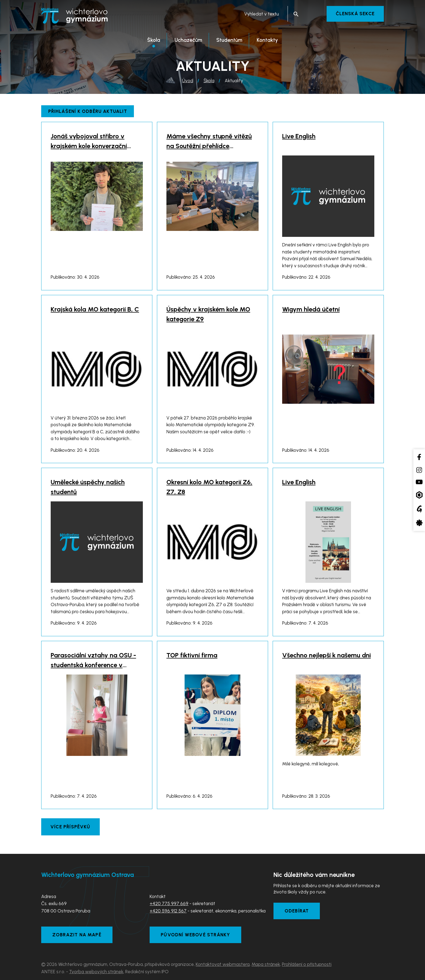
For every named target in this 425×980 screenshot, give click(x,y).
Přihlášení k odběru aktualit (88, 111)
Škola (209, 81)
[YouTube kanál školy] (419, 482)
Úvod (188, 81)
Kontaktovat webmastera (223, 964)
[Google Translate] (419, 509)
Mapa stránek (266, 964)
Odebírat (297, 911)
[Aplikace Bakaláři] (419, 495)
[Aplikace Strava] (419, 523)
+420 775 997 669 (169, 903)
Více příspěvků (70, 827)
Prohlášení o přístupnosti (307, 964)
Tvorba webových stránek (96, 972)
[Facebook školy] (419, 457)
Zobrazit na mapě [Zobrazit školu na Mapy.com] (77, 935)
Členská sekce (355, 14)
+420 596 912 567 (168, 911)
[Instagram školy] (419, 470)
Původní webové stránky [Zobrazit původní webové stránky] (195, 935)
